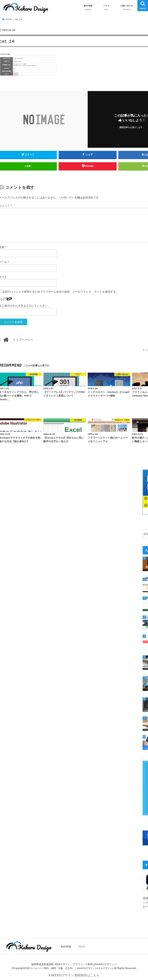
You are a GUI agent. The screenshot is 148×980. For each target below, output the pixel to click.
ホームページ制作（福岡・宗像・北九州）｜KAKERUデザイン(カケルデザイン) (72, 967)
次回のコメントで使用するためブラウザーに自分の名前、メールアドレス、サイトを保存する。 (60, 292)
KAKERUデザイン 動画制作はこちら (74, 974)
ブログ (106, 8)
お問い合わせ (127, 8)
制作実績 (88, 8)
